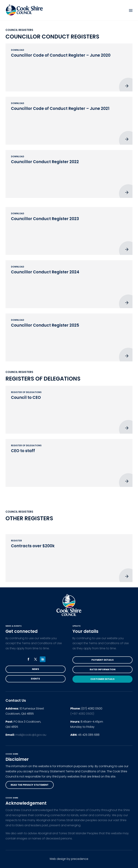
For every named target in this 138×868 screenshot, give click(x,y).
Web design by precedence (69, 859)
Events (35, 679)
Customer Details (102, 679)
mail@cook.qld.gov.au (31, 735)
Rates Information (103, 669)
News (36, 669)
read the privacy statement (30, 785)
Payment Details (103, 660)
